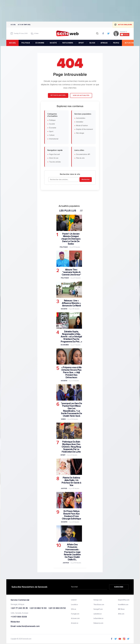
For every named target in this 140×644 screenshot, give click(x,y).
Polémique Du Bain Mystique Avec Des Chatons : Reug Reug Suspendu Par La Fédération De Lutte (71, 447)
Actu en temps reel (24, 25)
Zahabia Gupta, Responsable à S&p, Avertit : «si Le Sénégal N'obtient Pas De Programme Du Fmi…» (71, 336)
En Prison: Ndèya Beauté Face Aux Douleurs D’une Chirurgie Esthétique (71, 515)
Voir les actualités (81, 95)
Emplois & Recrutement (85, 129)
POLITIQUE (26, 43)
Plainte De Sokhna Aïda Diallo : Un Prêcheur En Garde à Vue (71, 482)
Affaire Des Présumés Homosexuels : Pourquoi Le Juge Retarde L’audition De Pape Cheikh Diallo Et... (72, 552)
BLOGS (92, 43)
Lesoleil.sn (74, 605)
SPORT (81, 43)
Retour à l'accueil (58, 95)
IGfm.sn (74, 609)
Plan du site (80, 158)
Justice (64, 488)
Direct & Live (54, 158)
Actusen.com (75, 618)
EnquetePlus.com (124, 600)
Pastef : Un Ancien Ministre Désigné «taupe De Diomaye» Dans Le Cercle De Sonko (71, 239)
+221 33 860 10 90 (38, 608)
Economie (65, 345)
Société (52, 124)
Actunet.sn (75, 623)
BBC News (121, 609)
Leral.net (74, 600)
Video (63, 419)
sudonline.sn (98, 614)
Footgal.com (75, 614)
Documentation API (83, 154)
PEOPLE (116, 43)
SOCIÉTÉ (53, 43)
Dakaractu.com (98, 623)
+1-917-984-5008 (19, 617)
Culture (52, 135)
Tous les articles (55, 162)
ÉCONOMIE (40, 43)
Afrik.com (121, 614)
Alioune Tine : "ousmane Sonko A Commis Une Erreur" (71, 272)
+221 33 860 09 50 (57, 608)
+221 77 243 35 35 (19, 608)
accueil (13, 43)
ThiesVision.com (99, 605)
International (54, 139)
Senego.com (98, 600)
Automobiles (81, 118)
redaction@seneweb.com (28, 626)
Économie (53, 128)
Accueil (13, 25)
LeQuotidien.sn (98, 618)
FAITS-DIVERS (68, 43)
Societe (64, 309)
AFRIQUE (104, 43)
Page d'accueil (54, 154)
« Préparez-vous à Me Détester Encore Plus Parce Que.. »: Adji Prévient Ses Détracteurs (71, 372)
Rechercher (86, 179)
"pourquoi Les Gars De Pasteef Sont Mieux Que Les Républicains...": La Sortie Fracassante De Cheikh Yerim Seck (71, 410)
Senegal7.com (98, 609)
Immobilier (80, 122)
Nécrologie (80, 133)
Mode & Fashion (82, 126)
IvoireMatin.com (123, 605)
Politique (52, 120)
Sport (51, 131)
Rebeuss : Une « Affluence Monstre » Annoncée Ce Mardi (71, 303)
